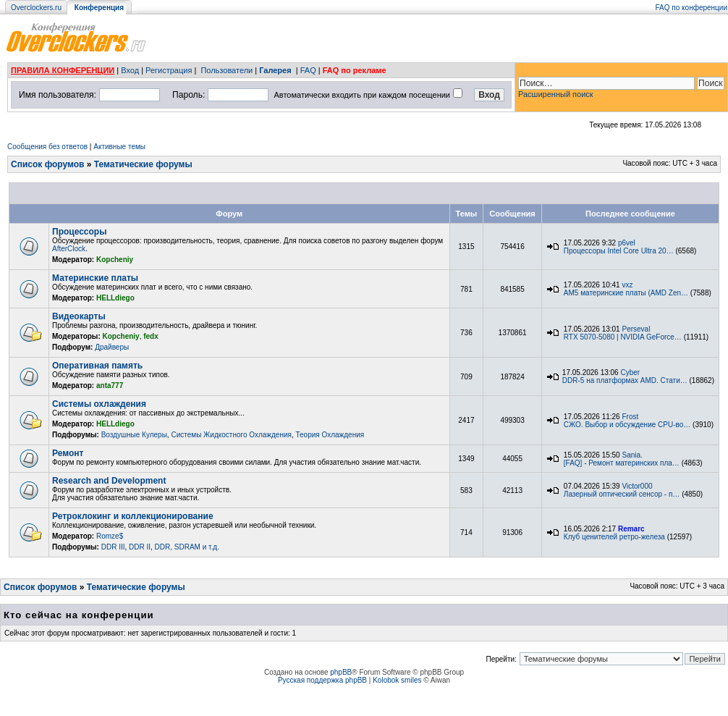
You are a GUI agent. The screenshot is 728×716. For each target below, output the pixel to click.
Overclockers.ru (36, 8)
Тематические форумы (143, 164)
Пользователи (227, 70)
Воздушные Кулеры (134, 435)
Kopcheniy (115, 260)
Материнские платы (95, 278)
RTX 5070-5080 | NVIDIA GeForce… (623, 337)
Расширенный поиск (556, 94)
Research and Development (109, 481)
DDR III (113, 547)
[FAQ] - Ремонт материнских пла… (622, 463)
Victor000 (637, 486)
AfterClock (69, 249)
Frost (630, 417)
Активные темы (119, 147)
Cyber (630, 372)
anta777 (110, 386)
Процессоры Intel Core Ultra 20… (619, 251)
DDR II (140, 547)
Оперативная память (97, 366)
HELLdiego (115, 298)
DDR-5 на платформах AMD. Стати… (625, 380)
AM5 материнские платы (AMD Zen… (626, 293)
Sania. (632, 455)
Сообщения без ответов (47, 147)
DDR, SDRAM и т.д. (187, 547)
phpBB (341, 672)
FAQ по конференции (691, 8)
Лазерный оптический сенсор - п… (622, 494)
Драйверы (112, 347)
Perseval (636, 329)
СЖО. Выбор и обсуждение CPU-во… (627, 425)
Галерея (275, 70)
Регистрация (169, 70)
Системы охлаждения (99, 404)
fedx (151, 336)
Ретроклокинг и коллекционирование (133, 516)
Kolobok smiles (397, 680)
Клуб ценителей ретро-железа (614, 537)
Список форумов (47, 164)
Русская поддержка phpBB (322, 680)
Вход (130, 70)
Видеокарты (79, 316)
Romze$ (110, 536)
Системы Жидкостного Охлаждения (231, 435)
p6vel (627, 243)
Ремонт (68, 453)
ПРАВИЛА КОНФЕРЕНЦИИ (63, 70)
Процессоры (79, 232)
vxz (627, 285)
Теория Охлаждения (330, 435)
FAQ (308, 70)
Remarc (631, 529)
